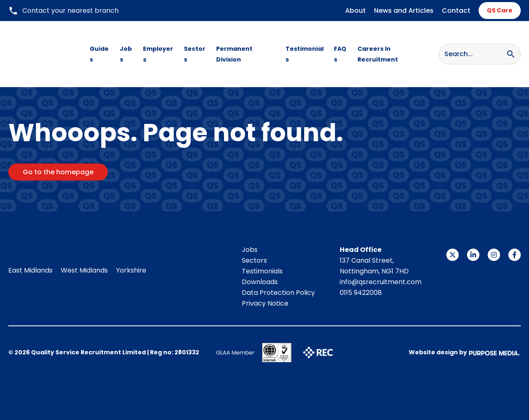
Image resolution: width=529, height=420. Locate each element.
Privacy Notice (265, 303)
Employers (158, 54)
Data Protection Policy (278, 293)
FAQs (340, 54)
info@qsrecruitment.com (381, 282)
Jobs (126, 54)
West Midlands (84, 270)
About (355, 11)
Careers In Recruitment (378, 54)
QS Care (500, 10)
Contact (456, 11)
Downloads (260, 282)
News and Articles (404, 11)
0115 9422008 (361, 293)
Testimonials (305, 54)
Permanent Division (234, 54)
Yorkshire (131, 270)
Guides (99, 54)
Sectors (195, 54)
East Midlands (30, 270)
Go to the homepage (58, 172)
